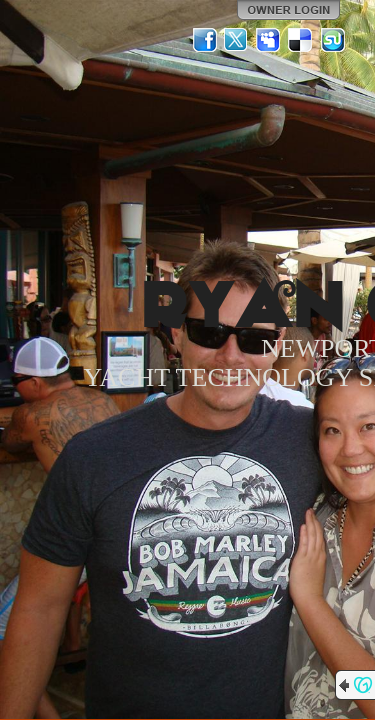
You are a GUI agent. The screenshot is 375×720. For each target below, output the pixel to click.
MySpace (269, 40)
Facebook (205, 40)
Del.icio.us (301, 40)
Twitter (237, 40)
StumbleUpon (333, 40)
